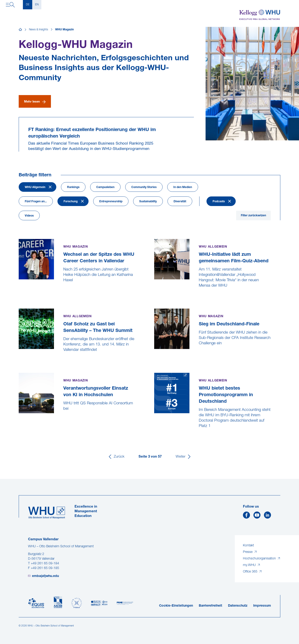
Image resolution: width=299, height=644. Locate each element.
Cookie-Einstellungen (176, 606)
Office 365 (251, 572)
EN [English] (37, 5)
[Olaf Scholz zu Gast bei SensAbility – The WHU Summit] (19, 361)
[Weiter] (183, 457)
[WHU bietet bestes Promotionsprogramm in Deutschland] (155, 437)
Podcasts (219, 202)
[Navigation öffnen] (10, 5)
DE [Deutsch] (28, 5)
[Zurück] (116, 457)
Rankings (73, 187)
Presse (248, 552)
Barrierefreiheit (210, 606)
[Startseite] (20, 30)
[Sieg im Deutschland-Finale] (155, 354)
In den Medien (183, 187)
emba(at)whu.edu (45, 576)
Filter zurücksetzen (253, 216)
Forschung (71, 202)
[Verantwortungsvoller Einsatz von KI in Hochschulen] (19, 420)
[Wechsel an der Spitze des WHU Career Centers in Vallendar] (19, 291)
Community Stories (144, 187)
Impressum (262, 606)
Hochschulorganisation (260, 559)
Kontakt (248, 546)
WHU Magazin (64, 30)
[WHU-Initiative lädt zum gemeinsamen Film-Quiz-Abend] (155, 297)
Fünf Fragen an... (36, 202)
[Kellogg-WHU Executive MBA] (260, 15)
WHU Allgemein (35, 187)
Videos (29, 216)
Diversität (180, 202)
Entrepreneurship (111, 202)
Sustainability (148, 202)
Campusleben (105, 187)
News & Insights (39, 30)
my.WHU (250, 565)
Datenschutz (238, 606)
